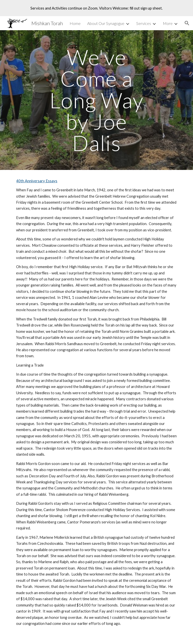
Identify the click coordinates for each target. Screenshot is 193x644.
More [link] (168, 23)
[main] (96, 100)
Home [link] (75, 23)
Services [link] (144, 23)
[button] (187, 23)
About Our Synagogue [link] (106, 23)
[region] (96, 8)
